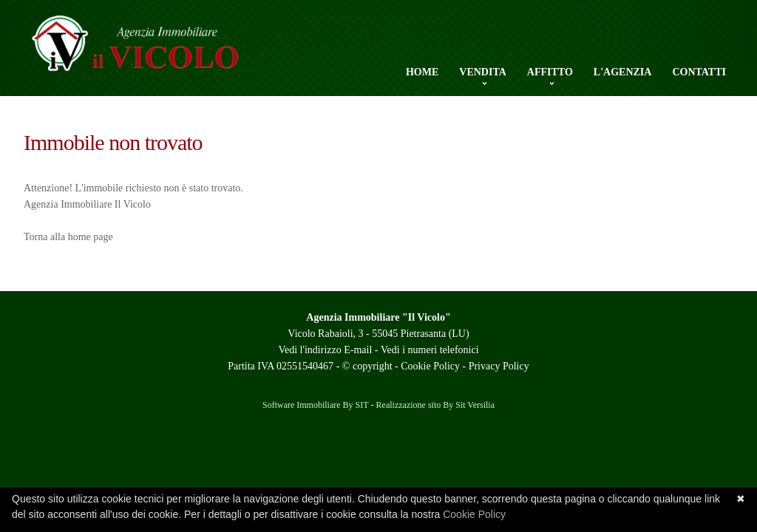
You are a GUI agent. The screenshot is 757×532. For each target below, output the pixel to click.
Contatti (699, 72)
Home (422, 72)
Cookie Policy (430, 366)
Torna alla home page (68, 237)
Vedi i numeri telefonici (430, 350)
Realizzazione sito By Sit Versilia (435, 405)
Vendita (483, 73)
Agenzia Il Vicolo (160, 52)
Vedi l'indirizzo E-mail (325, 350)
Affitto (550, 73)
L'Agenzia (623, 72)
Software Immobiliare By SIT (316, 405)
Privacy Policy (499, 366)
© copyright (367, 366)
